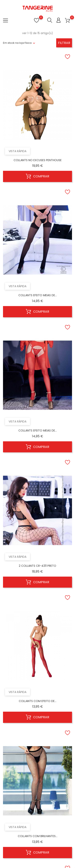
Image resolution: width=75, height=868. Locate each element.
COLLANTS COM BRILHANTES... (38, 836)
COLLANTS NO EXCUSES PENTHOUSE (38, 160)
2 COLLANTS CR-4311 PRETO (37, 566)
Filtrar (64, 43)
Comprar (37, 176)
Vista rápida (17, 151)
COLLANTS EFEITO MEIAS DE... (38, 295)
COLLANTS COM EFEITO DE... (38, 701)
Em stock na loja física (17, 43)
